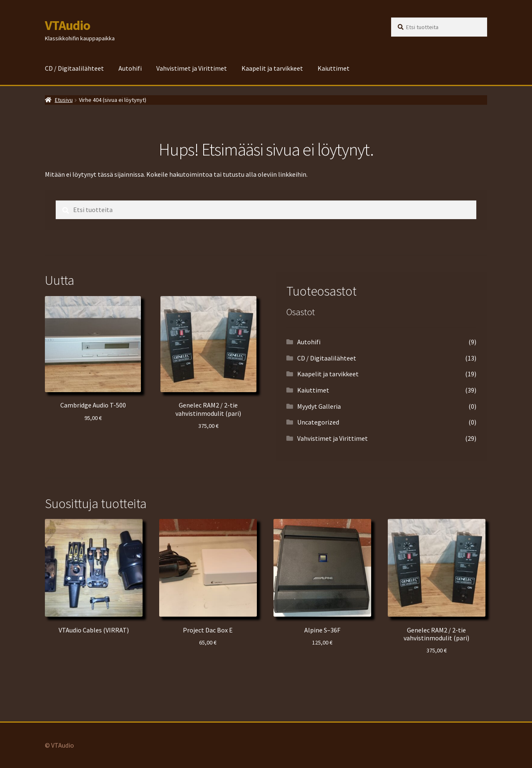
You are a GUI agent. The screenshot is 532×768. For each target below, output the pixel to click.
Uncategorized (318, 422)
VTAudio (68, 25)
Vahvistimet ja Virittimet (192, 68)
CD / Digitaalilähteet (74, 68)
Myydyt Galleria (319, 406)
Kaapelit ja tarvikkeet (272, 68)
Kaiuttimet (334, 68)
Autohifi (130, 68)
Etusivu (64, 100)
